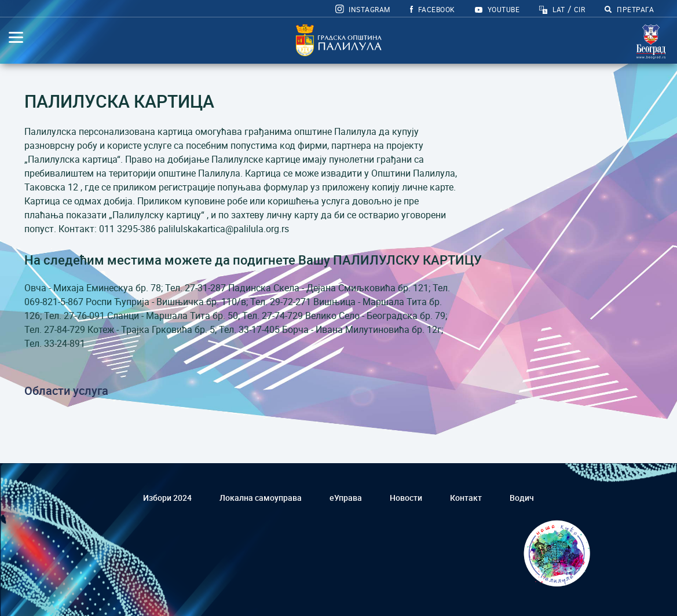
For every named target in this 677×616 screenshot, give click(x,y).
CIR (579, 9)
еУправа (346, 498)
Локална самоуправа (261, 498)
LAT (559, 9)
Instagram (363, 9)
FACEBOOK (433, 9)
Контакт (466, 498)
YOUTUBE (497, 9)
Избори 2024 (167, 498)
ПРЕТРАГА (629, 9)
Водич (522, 498)
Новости (406, 498)
